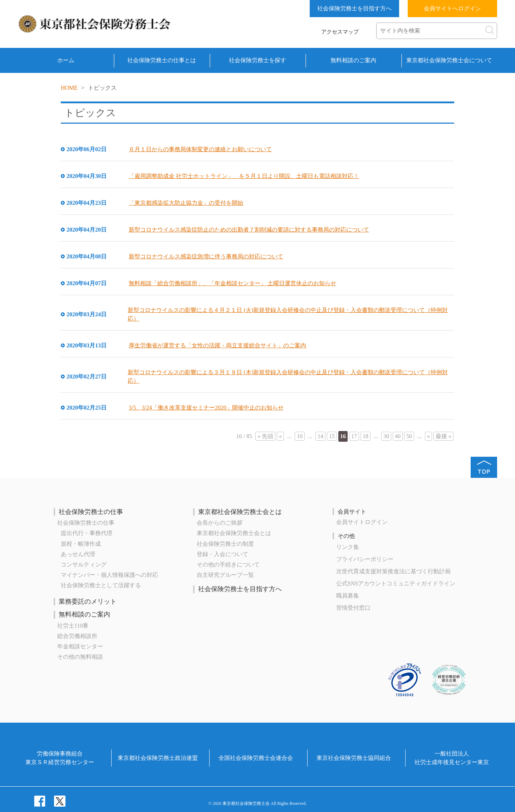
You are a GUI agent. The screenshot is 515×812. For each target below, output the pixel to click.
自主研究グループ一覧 (225, 575)
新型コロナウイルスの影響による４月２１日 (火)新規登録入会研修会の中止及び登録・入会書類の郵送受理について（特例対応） (288, 314)
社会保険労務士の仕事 (91, 512)
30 (386, 436)
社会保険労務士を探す (257, 60)
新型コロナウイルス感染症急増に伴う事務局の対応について (206, 256)
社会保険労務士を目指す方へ (354, 8)
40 (398, 436)
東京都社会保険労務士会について (449, 60)
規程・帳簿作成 (81, 544)
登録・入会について (222, 554)
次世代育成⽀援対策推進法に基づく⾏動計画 (393, 571)
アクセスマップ (340, 32)
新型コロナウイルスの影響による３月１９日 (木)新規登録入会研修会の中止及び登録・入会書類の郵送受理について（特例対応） (288, 377)
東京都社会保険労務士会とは (240, 512)
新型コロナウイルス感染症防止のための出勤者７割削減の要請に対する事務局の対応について (249, 230)
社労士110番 (73, 626)
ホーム (66, 60)
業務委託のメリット (88, 601)
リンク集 (348, 547)
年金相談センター (80, 646)
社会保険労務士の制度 (225, 544)
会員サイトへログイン (452, 8)
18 (366, 436)
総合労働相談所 (77, 636)
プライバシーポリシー (365, 559)
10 (300, 436)
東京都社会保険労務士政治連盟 (158, 758)
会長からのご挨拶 (220, 523)
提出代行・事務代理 (87, 533)
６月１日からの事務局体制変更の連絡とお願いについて (200, 149)
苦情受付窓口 (353, 608)
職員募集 (348, 596)
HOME (69, 88)
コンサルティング (84, 565)
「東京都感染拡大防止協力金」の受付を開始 (186, 203)
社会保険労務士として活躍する (101, 585)
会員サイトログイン (362, 522)
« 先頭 (265, 436)
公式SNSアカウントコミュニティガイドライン (396, 583)
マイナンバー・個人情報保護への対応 (109, 575)
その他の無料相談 (80, 657)
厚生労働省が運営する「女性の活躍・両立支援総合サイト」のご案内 (217, 345)
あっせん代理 (78, 554)
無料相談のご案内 (353, 60)
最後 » (443, 436)
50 (409, 436)
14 (320, 436)
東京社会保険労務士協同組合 (354, 758)
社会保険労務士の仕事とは (162, 60)
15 (332, 436)
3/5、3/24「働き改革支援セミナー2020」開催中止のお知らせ (206, 408)
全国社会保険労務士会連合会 (256, 758)
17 (354, 436)
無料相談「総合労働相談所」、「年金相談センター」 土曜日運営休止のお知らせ (232, 283)
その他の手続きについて (228, 565)
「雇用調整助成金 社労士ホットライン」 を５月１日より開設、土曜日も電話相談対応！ (244, 176)
